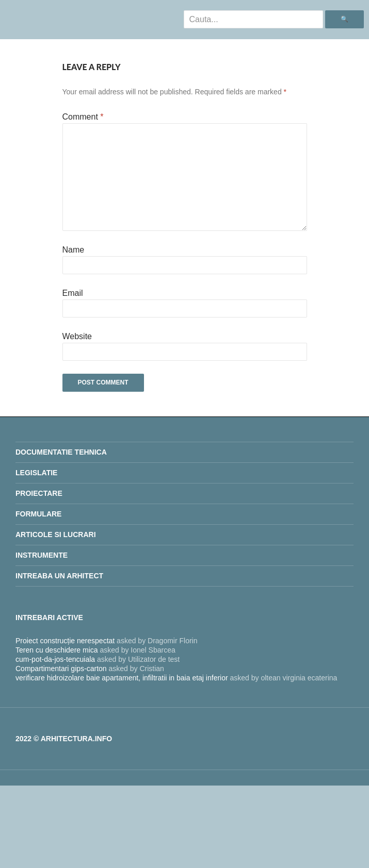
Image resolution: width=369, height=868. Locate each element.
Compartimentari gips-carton (61, 669)
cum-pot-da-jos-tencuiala (55, 659)
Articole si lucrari (56, 535)
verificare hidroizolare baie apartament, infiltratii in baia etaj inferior (122, 678)
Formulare (38, 514)
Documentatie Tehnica (61, 452)
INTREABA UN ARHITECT (59, 576)
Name (74, 250)
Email (73, 293)
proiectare (39, 493)
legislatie (36, 473)
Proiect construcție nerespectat (65, 641)
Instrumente (42, 555)
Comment (83, 117)
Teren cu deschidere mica (57, 650)
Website (77, 336)
